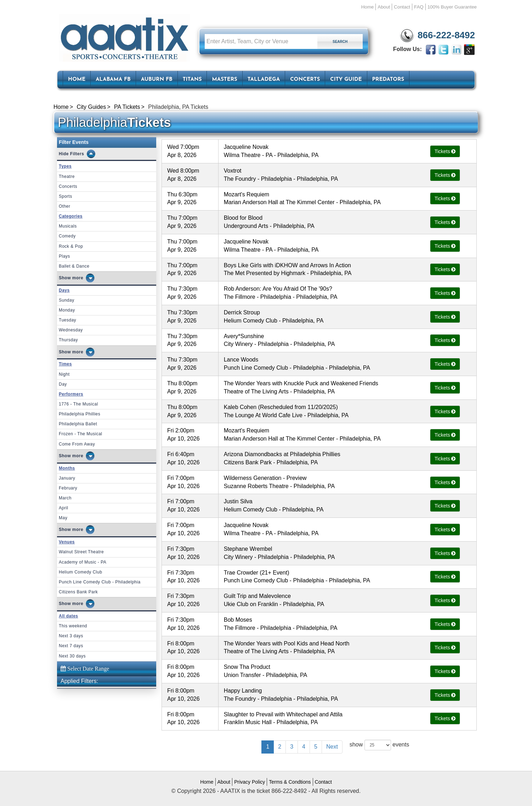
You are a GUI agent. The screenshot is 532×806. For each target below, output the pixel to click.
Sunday (67, 300)
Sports (66, 196)
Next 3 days (71, 636)
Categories (71, 216)
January (67, 478)
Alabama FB (113, 80)
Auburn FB (157, 80)
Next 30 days (72, 656)
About (384, 7)
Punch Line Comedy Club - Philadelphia (100, 582)
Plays (64, 256)
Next (332, 747)
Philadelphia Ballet (78, 424)
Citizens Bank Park (78, 592)
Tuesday (67, 320)
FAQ (419, 7)
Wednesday (71, 330)
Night (64, 374)
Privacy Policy (250, 782)
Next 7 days (71, 646)
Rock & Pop (71, 246)
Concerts (305, 80)
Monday (67, 310)
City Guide (346, 80)
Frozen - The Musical (80, 434)
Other (65, 206)
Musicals (68, 226)
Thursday (68, 340)
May (63, 518)
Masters (224, 80)
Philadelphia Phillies (80, 414)
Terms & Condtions (290, 782)
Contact (402, 7)
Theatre (67, 177)
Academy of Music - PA (83, 562)
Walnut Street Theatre (81, 552)
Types (65, 166)
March (65, 498)
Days (64, 290)
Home (368, 7)
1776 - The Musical (78, 404)
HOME (77, 80)
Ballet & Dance (74, 266)
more (78, 278)
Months (67, 468)
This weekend (73, 626)
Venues (67, 542)
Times (65, 364)
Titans (192, 80)
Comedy (67, 236)
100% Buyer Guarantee (452, 7)
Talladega (264, 80)
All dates (69, 616)
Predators (388, 80)
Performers (71, 394)
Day (63, 384)
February (68, 488)
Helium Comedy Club (80, 572)
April (64, 508)
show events (379, 745)
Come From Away (77, 444)
